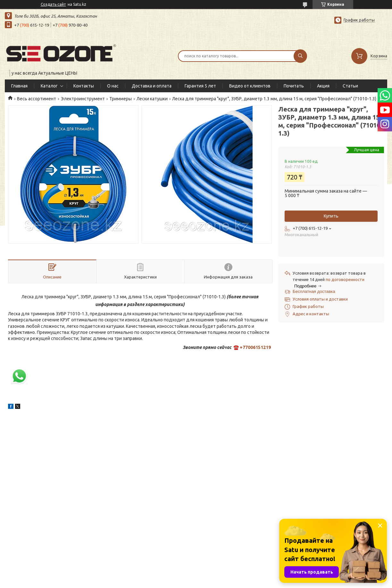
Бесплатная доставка (314, 291)
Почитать (294, 86)
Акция (323, 86)
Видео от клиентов (250, 86)
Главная (19, 86)
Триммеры (121, 99)
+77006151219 (255, 347)
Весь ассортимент (37, 99)
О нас (113, 86)
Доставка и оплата (152, 86)
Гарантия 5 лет (200, 86)
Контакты (84, 86)
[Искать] (300, 56)
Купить (331, 216)
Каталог (49, 86)
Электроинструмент (83, 99)
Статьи (350, 86)
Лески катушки (152, 99)
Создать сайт (53, 4)
